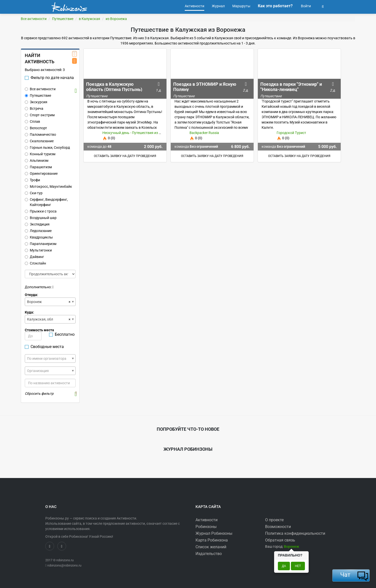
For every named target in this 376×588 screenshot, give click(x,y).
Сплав (32, 121)
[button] (323, 6)
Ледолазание (38, 231)
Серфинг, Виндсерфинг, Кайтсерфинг (46, 202)
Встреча (34, 108)
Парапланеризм (41, 244)
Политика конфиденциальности (295, 533)
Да (284, 566)
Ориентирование (41, 173)
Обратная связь (280, 540)
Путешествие (63, 19)
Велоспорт (36, 128)
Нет (298, 566)
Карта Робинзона (212, 540)
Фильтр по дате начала (49, 78)
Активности (207, 520)
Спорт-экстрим (40, 115)
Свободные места (44, 347)
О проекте (274, 520)
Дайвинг (34, 257)
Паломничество (40, 134)
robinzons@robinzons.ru (64, 565)
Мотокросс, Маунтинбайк (48, 186)
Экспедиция (37, 224)
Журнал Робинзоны (214, 533)
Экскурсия (36, 102)
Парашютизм (38, 167)
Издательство (209, 554)
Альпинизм (37, 160)
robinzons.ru (65, 560)
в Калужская (89, 19)
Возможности (278, 527)
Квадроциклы (39, 237)
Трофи (32, 180)
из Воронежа (116, 19)
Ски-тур (34, 193)
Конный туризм (40, 154)
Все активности (34, 19)
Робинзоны (206, 527)
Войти (306, 6)
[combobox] (50, 302)
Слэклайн (35, 263)
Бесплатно (62, 334)
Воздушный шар (41, 218)
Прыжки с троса (41, 211)
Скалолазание (39, 141)
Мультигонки (38, 250)
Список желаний (211, 547)
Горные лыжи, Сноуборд (47, 147)
